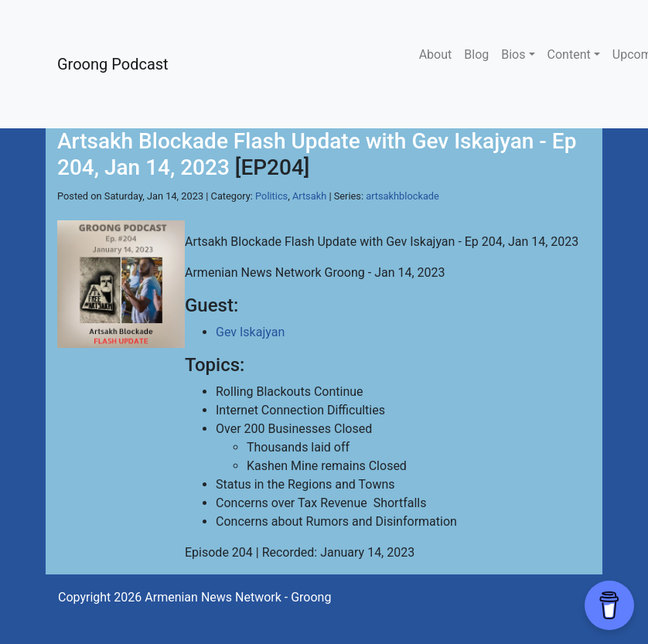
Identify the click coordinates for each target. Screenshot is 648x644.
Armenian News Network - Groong (238, 597)
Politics (271, 196)
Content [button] (569, 55)
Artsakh (309, 196)
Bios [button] (513, 55)
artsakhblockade (402, 196)
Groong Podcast (113, 64)
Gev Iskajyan (250, 332)
